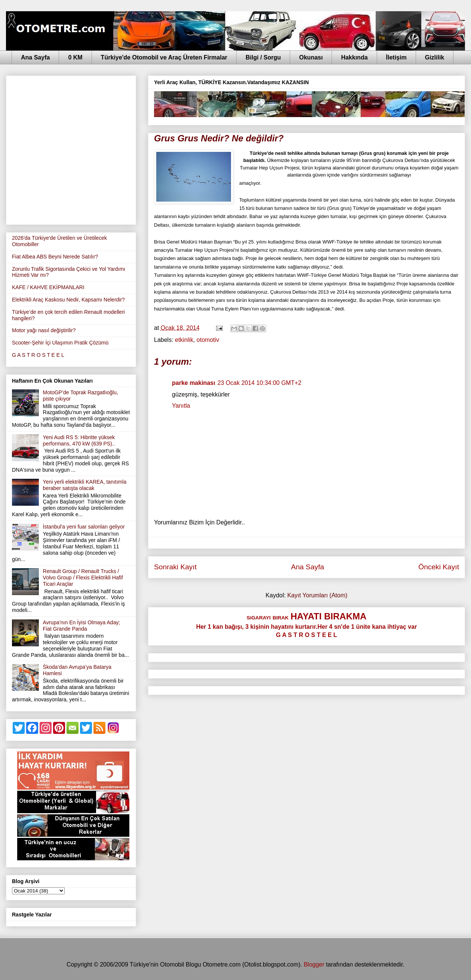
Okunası (311, 57)
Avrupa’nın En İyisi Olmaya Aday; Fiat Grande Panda (82, 626)
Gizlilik (435, 57)
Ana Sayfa (35, 57)
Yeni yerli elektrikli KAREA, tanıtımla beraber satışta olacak (85, 485)
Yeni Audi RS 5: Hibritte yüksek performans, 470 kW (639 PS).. (79, 440)
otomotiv (208, 340)
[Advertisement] (70, 149)
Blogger (314, 964)
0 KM (75, 57)
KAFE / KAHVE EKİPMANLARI (48, 287)
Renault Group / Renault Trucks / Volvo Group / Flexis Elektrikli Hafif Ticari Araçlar (83, 578)
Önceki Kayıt (439, 567)
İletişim (396, 57)
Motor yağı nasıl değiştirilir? (44, 330)
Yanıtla (181, 406)
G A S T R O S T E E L (38, 355)
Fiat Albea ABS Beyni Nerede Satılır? (55, 257)
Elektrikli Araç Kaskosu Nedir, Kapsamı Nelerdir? (68, 300)
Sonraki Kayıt (175, 567)
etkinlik (184, 340)
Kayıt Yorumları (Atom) (317, 595)
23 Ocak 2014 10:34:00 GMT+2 (260, 383)
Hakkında (354, 57)
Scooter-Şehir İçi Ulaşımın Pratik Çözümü (60, 343)
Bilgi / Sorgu (263, 57)
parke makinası (194, 383)
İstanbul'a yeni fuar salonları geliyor (84, 527)
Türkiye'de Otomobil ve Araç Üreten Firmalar (164, 57)
